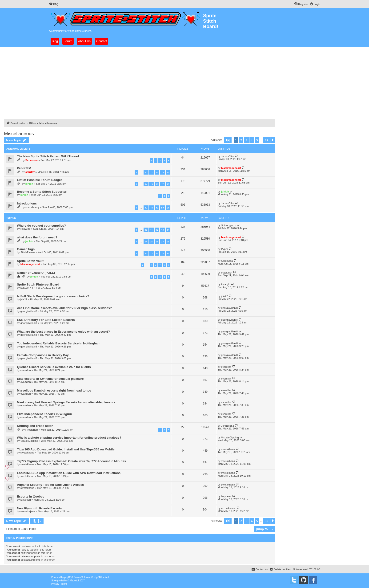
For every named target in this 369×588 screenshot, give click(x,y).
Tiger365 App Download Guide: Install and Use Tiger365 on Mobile (66, 449)
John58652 (228, 426)
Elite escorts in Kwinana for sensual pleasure (50, 379)
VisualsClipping (29, 441)
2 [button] (241, 140)
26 (157, 242)
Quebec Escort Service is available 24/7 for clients (54, 367)
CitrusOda (227, 261)
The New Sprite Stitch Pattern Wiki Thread (48, 156)
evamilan (26, 370)
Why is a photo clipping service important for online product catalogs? (69, 438)
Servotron (32, 160)
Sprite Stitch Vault (30, 261)
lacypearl (26, 500)
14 (146, 184)
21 (152, 172)
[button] (228, 140)
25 (152, 242)
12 (157, 230)
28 (168, 242)
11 (152, 230)
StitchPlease (28, 252)
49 (157, 208)
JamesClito (228, 156)
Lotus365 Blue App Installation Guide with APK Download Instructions (69, 473)
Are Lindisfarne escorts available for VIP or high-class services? (64, 308)
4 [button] (252, 140)
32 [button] (267, 140)
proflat (60, 581)
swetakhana (27, 453)
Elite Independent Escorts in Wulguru (44, 414)
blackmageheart (231, 168)
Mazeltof (74, 581)
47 (146, 208)
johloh (29, 184)
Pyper (225, 249)
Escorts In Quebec (31, 496)
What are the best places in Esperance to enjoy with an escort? (63, 332)
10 (146, 230)
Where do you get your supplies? (41, 226)
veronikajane (28, 511)
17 (162, 184)
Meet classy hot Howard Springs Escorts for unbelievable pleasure (66, 402)
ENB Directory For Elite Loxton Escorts (46, 320)
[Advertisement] (184, 82)
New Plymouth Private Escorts (39, 508)
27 (162, 242)
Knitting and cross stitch (35, 426)
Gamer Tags (26, 249)
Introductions (27, 203)
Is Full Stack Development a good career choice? (53, 296)
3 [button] (247, 140)
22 (157, 172)
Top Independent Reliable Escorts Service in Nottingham (59, 343)
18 (168, 184)
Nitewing (25, 229)
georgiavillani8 (29, 311)
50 (162, 208)
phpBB (68, 577)
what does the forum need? (37, 237)
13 (162, 230)
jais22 (24, 299)
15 (152, 184)
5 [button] (257, 140)
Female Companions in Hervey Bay (43, 355)
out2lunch (227, 273)
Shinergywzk (229, 225)
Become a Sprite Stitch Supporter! (42, 192)
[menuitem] (54, 4)
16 (157, 184)
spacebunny (32, 207)
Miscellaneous (19, 134)
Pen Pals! (24, 168)
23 (162, 172)
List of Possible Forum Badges (40, 180)
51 (168, 208)
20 (146, 172)
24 (168, 172)
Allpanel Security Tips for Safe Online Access (50, 485)
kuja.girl (25, 288)
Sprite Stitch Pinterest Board (38, 284)
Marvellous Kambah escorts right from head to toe (54, 390)
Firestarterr (32, 430)
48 (152, 208)
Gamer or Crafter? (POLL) (36, 273)
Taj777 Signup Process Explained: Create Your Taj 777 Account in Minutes (71, 461)
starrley (30, 172)
